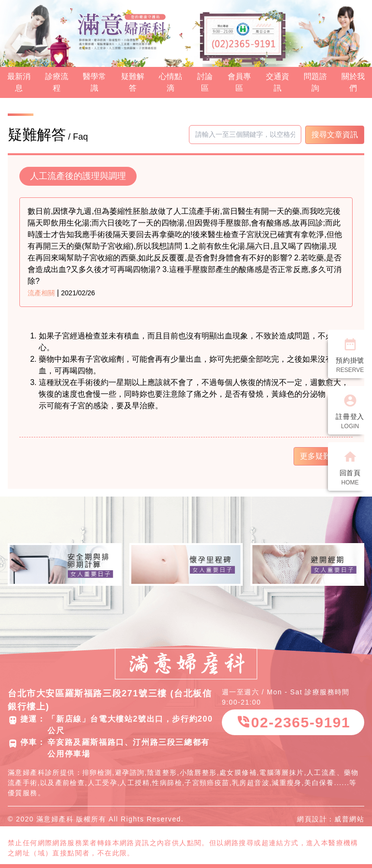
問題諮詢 (315, 82)
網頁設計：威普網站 (331, 819)
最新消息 (19, 82)
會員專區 (239, 82)
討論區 (205, 82)
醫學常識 (94, 82)
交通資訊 (278, 82)
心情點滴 (170, 82)
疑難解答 (133, 82)
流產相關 (41, 293)
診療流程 (57, 82)
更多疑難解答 (323, 456)
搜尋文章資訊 (335, 135)
